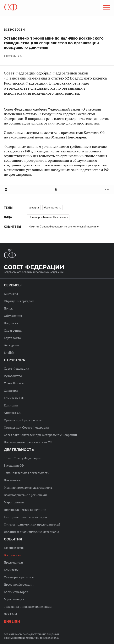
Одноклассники (57, 189)
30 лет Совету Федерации (22, 458)
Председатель (14, 562)
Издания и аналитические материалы (31, 532)
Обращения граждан (19, 301)
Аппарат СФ (13, 413)
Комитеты (11, 570)
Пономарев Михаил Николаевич (48, 217)
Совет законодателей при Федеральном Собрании (40, 435)
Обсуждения (13, 316)
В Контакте (6, 189)
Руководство (13, 376)
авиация (34, 207)
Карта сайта (12, 338)
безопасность (52, 207)
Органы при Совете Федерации (27, 427)
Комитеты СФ (14, 398)
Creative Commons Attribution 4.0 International (31, 638)
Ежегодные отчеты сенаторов (25, 517)
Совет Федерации (17, 368)
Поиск (8, 308)
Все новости (14, 30)
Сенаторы (11, 391)
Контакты (11, 294)
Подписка (11, 323)
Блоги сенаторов (16, 592)
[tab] (57, 189)
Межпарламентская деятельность (28, 488)
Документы (12, 480)
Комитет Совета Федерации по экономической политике (64, 226)
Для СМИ (10, 614)
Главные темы (14, 548)
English (9, 353)
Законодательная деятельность (26, 473)
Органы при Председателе (23, 420)
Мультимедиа (14, 599)
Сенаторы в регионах (19, 577)
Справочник (13, 330)
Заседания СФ (14, 465)
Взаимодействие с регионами (25, 495)
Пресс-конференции (19, 584)
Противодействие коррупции (25, 510)
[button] (106, 8)
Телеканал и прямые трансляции (28, 607)
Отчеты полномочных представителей (32, 524)
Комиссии (11, 405)
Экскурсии (11, 345)
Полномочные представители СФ (28, 442)
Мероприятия (14, 502)
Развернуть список (108, 189)
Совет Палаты (14, 383)
